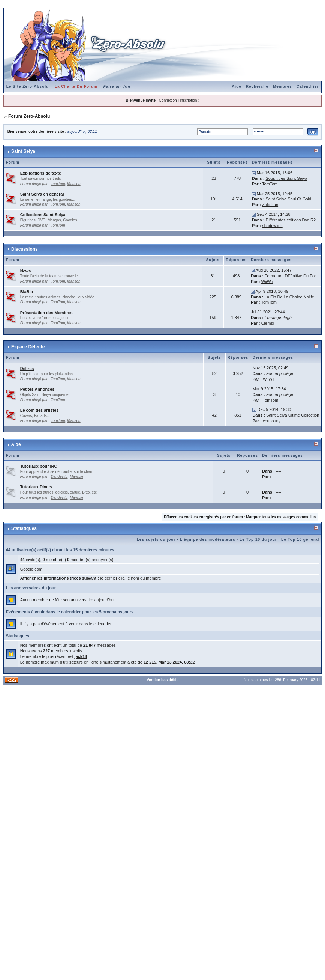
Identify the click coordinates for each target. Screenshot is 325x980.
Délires (27, 369)
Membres (282, 87)
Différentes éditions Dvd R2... (292, 220)
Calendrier (308, 87)
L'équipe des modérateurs (208, 540)
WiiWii (267, 282)
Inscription (189, 100)
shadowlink (272, 226)
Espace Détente (28, 347)
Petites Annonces (37, 389)
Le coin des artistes (40, 410)
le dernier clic (112, 578)
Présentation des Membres (46, 313)
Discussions (25, 249)
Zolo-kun (270, 205)
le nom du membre (144, 578)
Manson (74, 184)
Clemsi (268, 323)
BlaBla (27, 292)
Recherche (257, 87)
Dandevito (59, 476)
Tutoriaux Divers (36, 487)
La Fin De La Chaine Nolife (289, 297)
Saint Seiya (23, 151)
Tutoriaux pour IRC (39, 466)
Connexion (168, 100)
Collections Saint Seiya (43, 215)
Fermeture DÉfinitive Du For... (292, 276)
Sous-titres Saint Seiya (286, 178)
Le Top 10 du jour (258, 540)
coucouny (272, 421)
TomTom (58, 184)
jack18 (81, 656)
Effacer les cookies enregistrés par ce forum (203, 517)
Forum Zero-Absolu (29, 116)
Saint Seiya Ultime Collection (293, 415)
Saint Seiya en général (42, 194)
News (26, 271)
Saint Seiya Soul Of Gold (288, 199)
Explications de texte (41, 173)
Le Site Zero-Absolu (28, 87)
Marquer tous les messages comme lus (281, 517)
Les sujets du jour (156, 540)
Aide (237, 87)
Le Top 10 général (300, 540)
